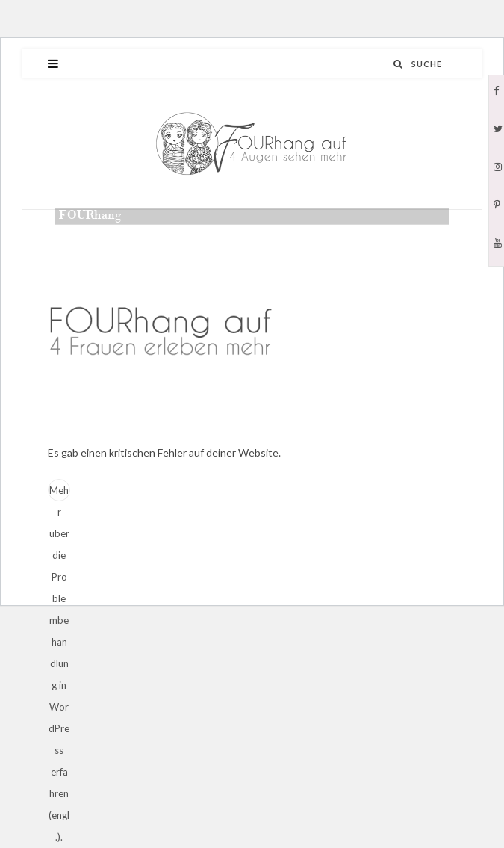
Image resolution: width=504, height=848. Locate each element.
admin (91, 238)
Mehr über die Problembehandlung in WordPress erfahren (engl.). (59, 493)
